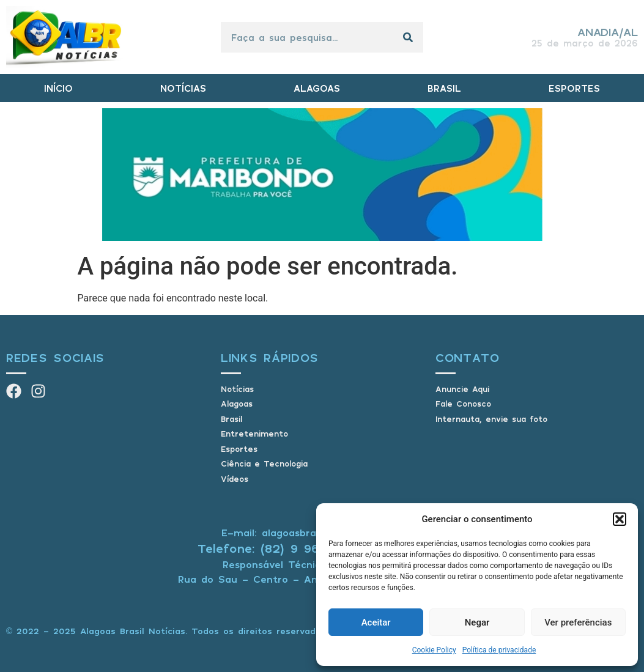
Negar (477, 622)
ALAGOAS (317, 88)
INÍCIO (58, 88)
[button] (620, 519)
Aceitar (376, 622)
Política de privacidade (499, 650)
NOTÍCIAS (183, 88)
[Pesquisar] (408, 37)
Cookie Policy (434, 650)
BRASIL (444, 88)
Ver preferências (578, 622)
